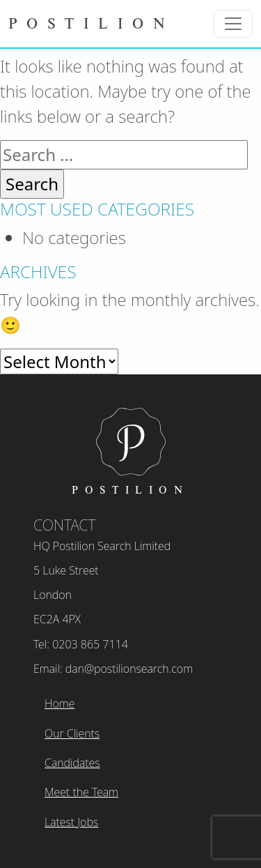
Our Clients (72, 733)
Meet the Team (81, 792)
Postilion (91, 23)
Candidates (72, 763)
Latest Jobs (71, 822)
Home (60, 703)
